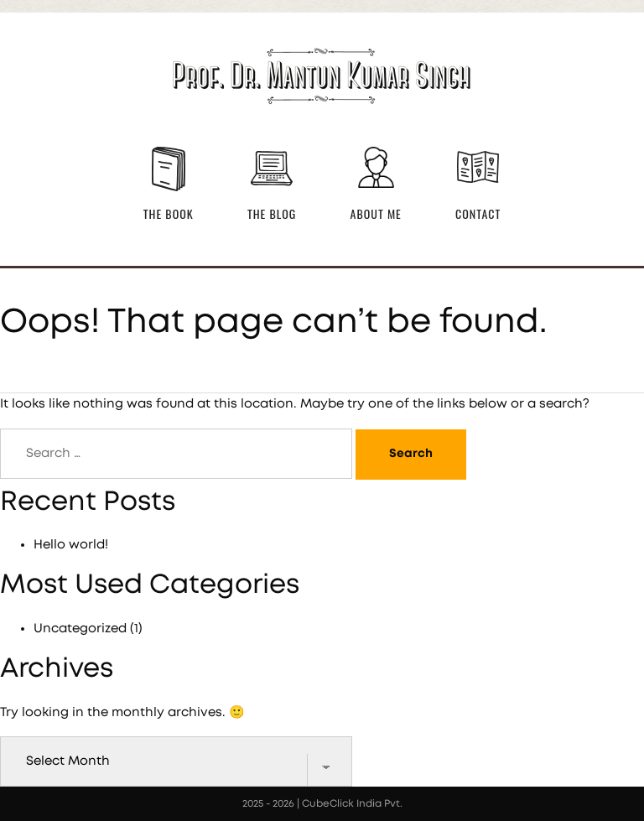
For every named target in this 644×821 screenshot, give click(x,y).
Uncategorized (80, 629)
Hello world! (71, 545)
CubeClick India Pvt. (352, 803)
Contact (478, 213)
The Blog (272, 213)
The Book (169, 213)
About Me (376, 213)
